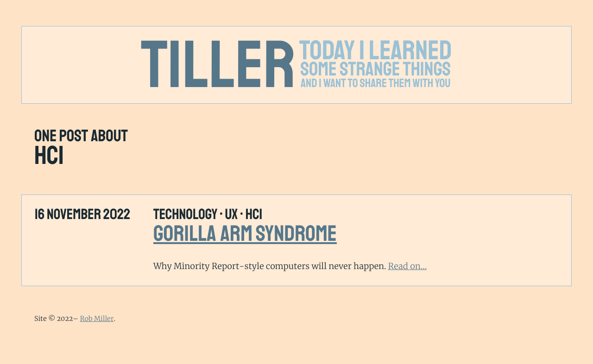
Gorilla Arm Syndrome (245, 234)
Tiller (219, 66)
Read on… (407, 266)
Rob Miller (97, 319)
